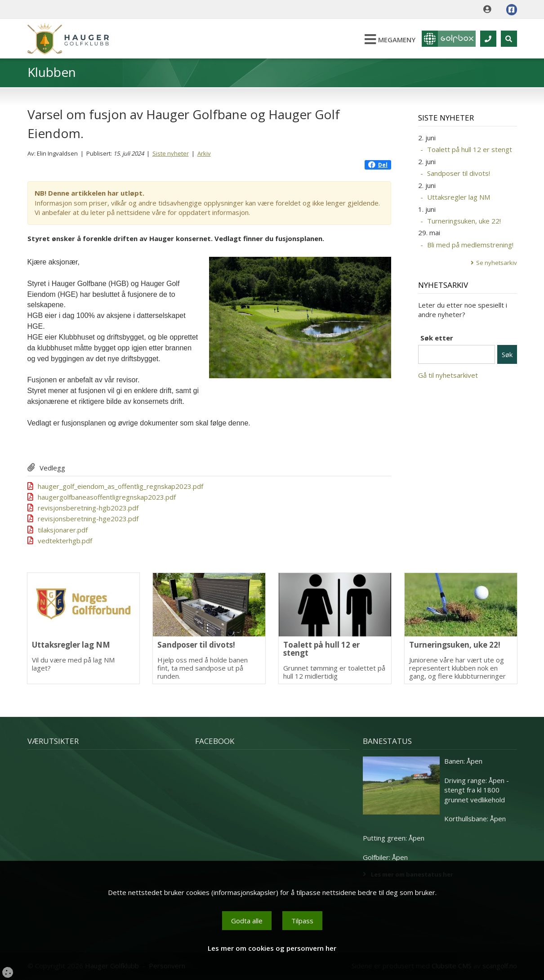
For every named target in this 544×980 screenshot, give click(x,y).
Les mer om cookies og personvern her (272, 948)
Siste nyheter (171, 153)
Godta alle (247, 921)
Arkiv (204, 153)
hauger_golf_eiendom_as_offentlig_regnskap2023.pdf (120, 486)
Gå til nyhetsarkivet (448, 375)
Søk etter (437, 338)
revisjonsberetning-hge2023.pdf (88, 519)
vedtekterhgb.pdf (65, 541)
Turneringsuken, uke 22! (464, 221)
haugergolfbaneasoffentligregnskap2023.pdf (107, 497)
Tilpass (302, 921)
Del (378, 165)
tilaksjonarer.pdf (63, 530)
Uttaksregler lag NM (459, 197)
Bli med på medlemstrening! (470, 245)
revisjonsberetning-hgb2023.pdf (88, 508)
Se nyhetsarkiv (497, 263)
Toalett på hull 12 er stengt (470, 149)
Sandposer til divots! (459, 173)
